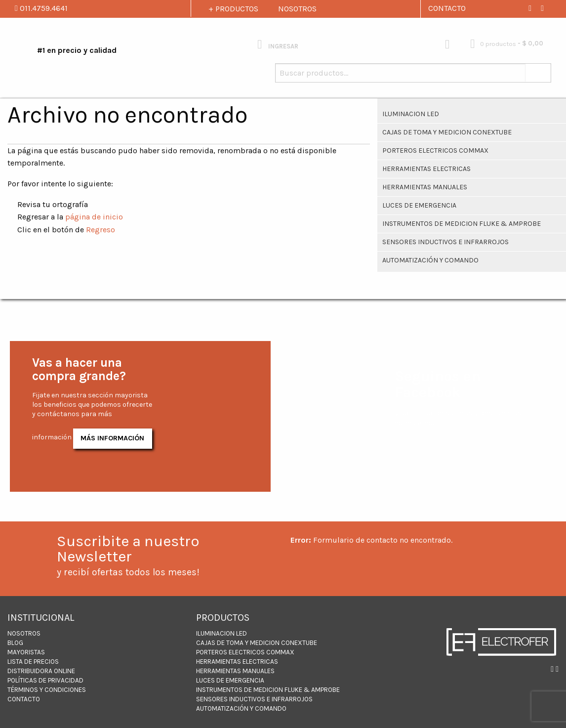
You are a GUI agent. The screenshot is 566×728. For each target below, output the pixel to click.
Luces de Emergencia (419, 205)
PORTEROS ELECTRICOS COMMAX (435, 150)
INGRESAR (278, 44)
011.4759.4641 (41, 8)
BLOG (15, 643)
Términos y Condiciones (47, 690)
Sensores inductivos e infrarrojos (445, 242)
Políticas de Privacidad (45, 680)
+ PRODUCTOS (233, 9)
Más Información (112, 438)
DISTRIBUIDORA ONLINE (41, 671)
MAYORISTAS (26, 652)
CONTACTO (447, 8)
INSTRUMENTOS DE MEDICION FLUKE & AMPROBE (462, 224)
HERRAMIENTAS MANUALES (425, 187)
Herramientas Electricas (426, 169)
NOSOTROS (297, 9)
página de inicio (94, 217)
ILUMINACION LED (411, 114)
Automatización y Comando (430, 260)
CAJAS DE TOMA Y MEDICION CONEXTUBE (447, 132)
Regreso (101, 230)
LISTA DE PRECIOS (33, 662)
